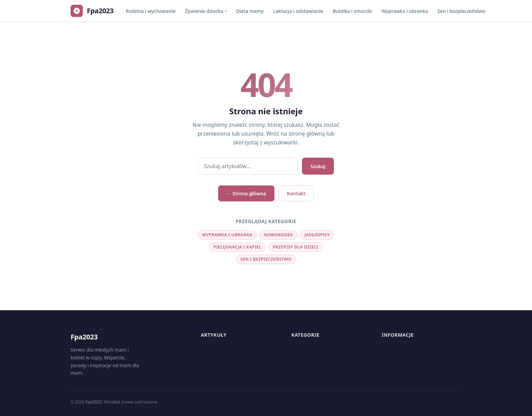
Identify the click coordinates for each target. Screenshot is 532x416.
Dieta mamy (250, 11)
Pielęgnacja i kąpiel (237, 247)
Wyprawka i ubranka (405, 11)
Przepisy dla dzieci (296, 247)
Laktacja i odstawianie (298, 11)
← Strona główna (246, 193)
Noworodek (278, 235)
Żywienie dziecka (204, 11)
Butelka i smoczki (353, 11)
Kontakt (296, 193)
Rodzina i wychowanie (151, 11)
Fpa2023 (94, 402)
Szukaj (318, 166)
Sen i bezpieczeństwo (461, 11)
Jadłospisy (317, 235)
